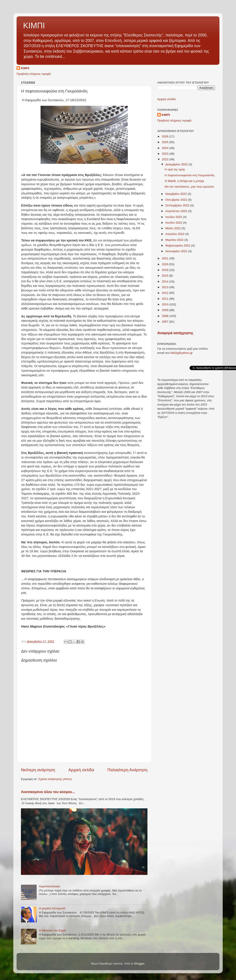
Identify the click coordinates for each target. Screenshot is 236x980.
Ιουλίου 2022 (174, 217)
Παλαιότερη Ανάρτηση (127, 770)
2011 (166, 299)
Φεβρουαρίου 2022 (178, 245)
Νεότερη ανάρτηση (38, 770)
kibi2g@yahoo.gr (182, 353)
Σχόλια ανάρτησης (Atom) (55, 779)
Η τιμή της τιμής (175, 169)
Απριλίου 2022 (175, 234)
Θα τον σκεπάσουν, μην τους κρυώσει (189, 187)
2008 (166, 316)
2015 (166, 276)
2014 (166, 281)
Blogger (139, 964)
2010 (166, 304)
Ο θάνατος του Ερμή (52, 930)
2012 (166, 293)
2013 (166, 287)
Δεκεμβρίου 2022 (177, 164)
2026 (166, 136)
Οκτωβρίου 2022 (177, 200)
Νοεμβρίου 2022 (176, 194)
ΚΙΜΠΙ (34, 26)
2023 (166, 154)
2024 (166, 148)
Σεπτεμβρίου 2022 (178, 205)
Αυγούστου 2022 (177, 211)
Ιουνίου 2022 (174, 223)
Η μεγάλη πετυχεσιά (52, 908)
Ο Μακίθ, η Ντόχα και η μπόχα (184, 181)
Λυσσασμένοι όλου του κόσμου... (48, 792)
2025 (166, 142)
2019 (166, 270)
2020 (166, 264)
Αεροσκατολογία (49, 886)
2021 (166, 258)
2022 (166, 159)
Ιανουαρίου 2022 (177, 251)
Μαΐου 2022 (173, 228)
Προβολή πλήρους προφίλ (34, 74)
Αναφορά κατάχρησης (175, 333)
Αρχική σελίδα (81, 770)
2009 (166, 310)
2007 (166, 322)
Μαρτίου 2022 (175, 240)
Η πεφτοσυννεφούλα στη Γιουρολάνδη (190, 175)
